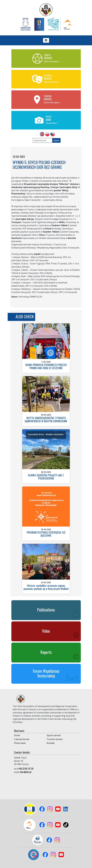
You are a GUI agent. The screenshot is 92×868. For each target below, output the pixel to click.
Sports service (54, 735)
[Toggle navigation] (46, 40)
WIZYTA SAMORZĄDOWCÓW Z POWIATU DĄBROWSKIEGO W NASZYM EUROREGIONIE (46, 419)
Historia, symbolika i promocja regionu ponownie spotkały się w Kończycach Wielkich (46, 587)
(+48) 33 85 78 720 (25, 769)
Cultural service (22, 739)
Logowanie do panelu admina (7, 862)
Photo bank (20, 743)
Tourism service (55, 739)
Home (17, 735)
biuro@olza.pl (26, 772)
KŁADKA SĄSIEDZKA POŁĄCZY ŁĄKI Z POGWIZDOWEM (46, 477)
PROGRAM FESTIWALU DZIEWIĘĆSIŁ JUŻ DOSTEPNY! (46, 534)
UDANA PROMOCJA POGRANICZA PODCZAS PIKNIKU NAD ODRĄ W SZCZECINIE (46, 366)
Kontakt (51, 743)
